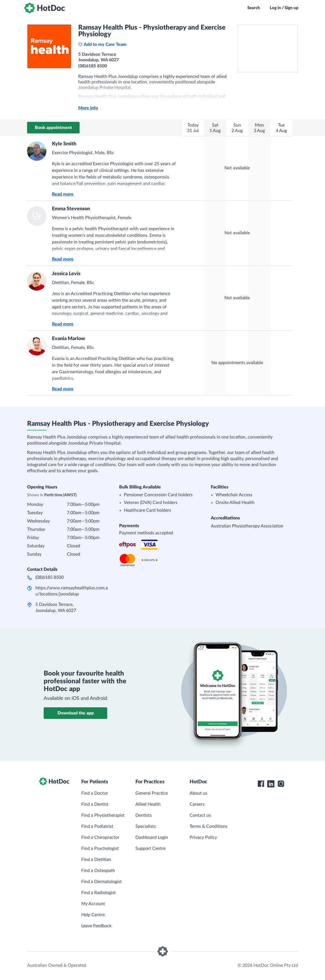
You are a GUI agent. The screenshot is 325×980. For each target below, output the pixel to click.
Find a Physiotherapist (103, 815)
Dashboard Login (152, 837)
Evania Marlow (69, 339)
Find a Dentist (95, 804)
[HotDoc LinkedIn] (271, 784)
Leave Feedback (96, 926)
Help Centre (93, 915)
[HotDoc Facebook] (261, 784)
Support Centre (150, 848)
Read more (63, 194)
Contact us (200, 815)
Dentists (144, 815)
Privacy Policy (203, 837)
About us (198, 793)
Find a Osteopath (98, 871)
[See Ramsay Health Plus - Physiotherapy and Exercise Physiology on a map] (268, 48)
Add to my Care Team (102, 44)
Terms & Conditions (209, 826)
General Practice (152, 793)
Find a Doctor (95, 793)
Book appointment (53, 128)
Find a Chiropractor (100, 837)
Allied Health (148, 804)
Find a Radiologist (99, 893)
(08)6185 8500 (49, 577)
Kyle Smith (64, 144)
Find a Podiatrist (97, 826)
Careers (197, 804)
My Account (93, 904)
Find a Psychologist (100, 848)
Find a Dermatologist (102, 882)
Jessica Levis (66, 274)
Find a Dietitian (96, 860)
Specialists (146, 826)
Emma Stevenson (71, 209)
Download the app (76, 713)
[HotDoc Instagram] (281, 784)
